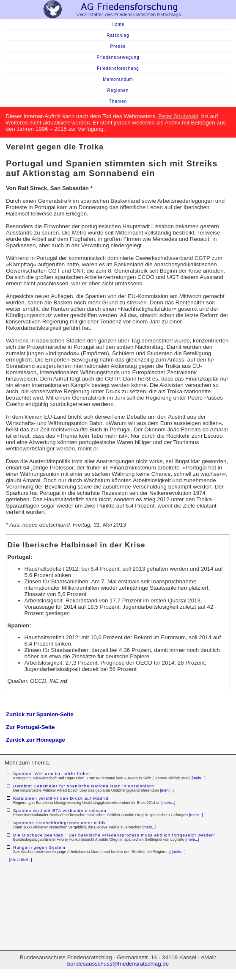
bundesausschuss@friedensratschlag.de (118, 964)
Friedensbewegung (118, 57)
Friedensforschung (118, 68)
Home (118, 24)
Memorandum (118, 79)
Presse (118, 46)
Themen (118, 101)
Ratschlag (118, 35)
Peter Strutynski (178, 116)
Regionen (118, 90)
